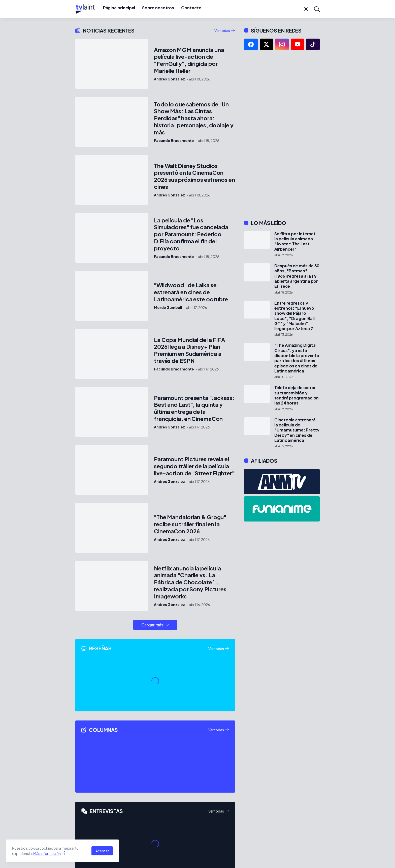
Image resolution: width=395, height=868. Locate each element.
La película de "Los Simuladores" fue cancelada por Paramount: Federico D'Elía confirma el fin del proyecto (191, 234)
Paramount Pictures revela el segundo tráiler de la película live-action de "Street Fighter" (194, 466)
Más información (47, 853)
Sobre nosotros (158, 8)
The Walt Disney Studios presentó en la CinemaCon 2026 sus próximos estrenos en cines (194, 176)
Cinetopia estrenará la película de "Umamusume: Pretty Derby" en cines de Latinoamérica (297, 430)
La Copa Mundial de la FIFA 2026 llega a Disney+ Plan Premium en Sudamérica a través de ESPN (190, 350)
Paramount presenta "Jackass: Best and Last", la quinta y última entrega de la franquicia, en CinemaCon (194, 408)
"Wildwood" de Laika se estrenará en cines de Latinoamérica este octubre (191, 292)
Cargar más (152, 625)
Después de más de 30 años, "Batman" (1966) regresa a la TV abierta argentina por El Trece (297, 276)
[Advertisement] (282, 135)
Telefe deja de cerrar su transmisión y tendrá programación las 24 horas (296, 395)
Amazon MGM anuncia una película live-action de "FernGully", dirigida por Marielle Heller (189, 60)
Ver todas (222, 31)
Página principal (119, 8)
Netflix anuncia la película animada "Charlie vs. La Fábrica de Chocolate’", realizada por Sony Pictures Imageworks (190, 582)
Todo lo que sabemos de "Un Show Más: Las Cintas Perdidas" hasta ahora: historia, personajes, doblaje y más (194, 118)
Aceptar (102, 851)
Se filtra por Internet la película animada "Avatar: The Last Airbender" (295, 241)
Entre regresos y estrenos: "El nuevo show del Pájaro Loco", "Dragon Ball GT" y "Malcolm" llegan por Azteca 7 (294, 316)
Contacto (191, 8)
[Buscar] (315, 9)
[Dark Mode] (304, 9)
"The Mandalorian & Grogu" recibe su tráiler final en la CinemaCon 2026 (190, 524)
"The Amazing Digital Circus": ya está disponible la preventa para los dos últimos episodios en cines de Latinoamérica (297, 358)
